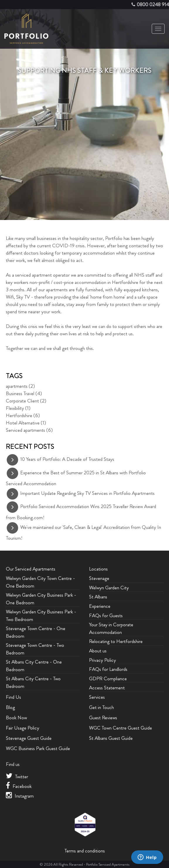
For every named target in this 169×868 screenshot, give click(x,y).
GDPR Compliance (108, 679)
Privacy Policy (103, 660)
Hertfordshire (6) (23, 415)
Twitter (17, 776)
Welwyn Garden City (109, 588)
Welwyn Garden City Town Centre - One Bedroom (40, 582)
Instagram (20, 796)
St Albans (98, 597)
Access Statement (107, 688)
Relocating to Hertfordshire (116, 641)
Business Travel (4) (24, 393)
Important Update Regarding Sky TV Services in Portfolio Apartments (87, 493)
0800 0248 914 (153, 4)
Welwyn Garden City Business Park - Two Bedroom (41, 615)
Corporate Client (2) (26, 401)
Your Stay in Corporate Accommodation (111, 628)
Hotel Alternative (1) (26, 423)
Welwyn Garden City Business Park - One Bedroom (41, 599)
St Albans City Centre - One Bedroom (34, 666)
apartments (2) (20, 386)
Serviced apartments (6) (29, 430)
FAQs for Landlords (108, 669)
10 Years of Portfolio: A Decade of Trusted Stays (67, 459)
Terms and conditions (85, 851)
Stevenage (99, 578)
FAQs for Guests (106, 615)
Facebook (19, 786)
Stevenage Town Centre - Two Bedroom (35, 649)
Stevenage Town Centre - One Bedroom (36, 632)
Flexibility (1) (18, 408)
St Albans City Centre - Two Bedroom (33, 682)
